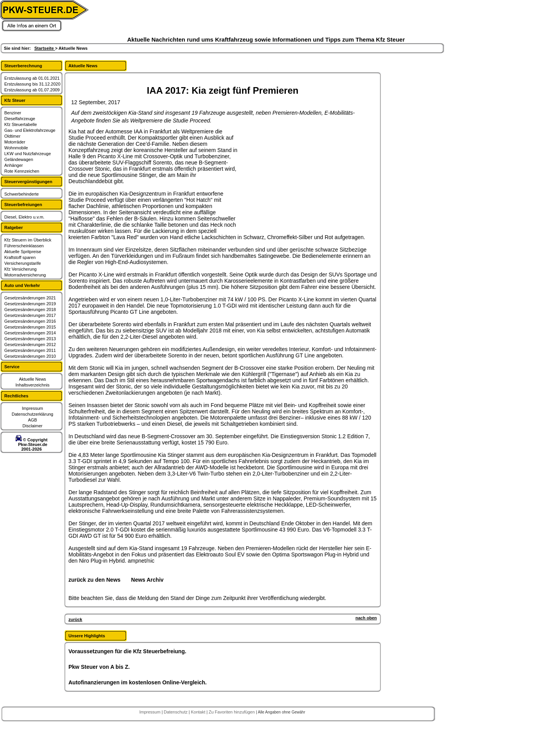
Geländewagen (19, 159)
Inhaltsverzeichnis (32, 385)
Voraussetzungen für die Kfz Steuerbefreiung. (127, 651)
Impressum (32, 408)
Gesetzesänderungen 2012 (30, 345)
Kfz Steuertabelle (21, 124)
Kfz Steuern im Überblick (28, 240)
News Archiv (147, 580)
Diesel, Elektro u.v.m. (24, 217)
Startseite (45, 48)
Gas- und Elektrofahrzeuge (30, 130)
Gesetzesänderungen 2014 (30, 333)
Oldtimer (12, 136)
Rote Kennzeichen (22, 171)
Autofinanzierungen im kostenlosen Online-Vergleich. (138, 682)
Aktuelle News (33, 379)
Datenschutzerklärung (32, 414)
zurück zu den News (94, 580)
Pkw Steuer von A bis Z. (99, 667)
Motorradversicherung (25, 275)
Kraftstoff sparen (20, 257)
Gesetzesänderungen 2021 (30, 298)
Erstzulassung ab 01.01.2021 (32, 78)
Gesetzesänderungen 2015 (30, 327)
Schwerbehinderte (22, 194)
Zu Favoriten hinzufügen (232, 712)
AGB (32, 420)
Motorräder (15, 142)
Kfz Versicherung (20, 269)
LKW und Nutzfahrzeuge (28, 154)
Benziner (13, 113)
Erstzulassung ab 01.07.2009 (32, 90)
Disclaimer (32, 426)
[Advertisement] (298, 177)
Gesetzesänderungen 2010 (30, 356)
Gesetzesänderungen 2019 (30, 304)
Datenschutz (176, 712)
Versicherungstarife (23, 263)
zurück (75, 619)
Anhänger (14, 165)
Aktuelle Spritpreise (23, 252)
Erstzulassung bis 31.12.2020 (32, 84)
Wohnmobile (16, 148)
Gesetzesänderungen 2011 (30, 350)
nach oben (366, 618)
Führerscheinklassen (24, 246)
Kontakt (199, 712)
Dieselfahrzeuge (20, 119)
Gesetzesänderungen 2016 (30, 321)
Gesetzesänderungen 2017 (30, 315)
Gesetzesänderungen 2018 (30, 310)
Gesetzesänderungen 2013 (30, 339)
